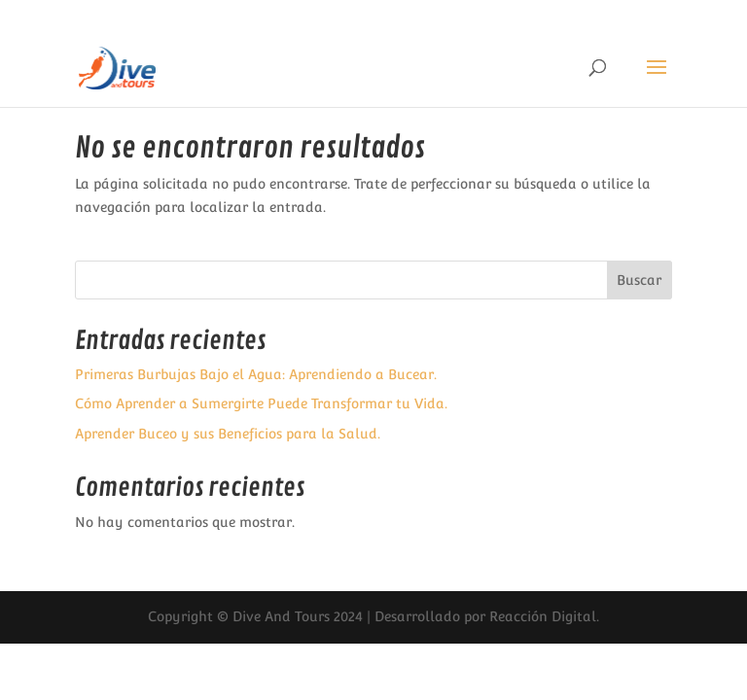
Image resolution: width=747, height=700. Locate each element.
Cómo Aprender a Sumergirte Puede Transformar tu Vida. (261, 403)
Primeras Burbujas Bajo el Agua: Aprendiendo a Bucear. (256, 374)
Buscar (639, 280)
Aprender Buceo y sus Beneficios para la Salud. (228, 434)
